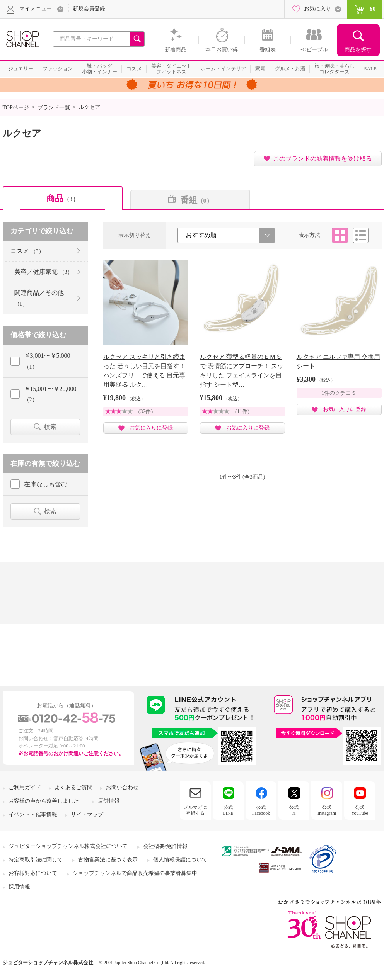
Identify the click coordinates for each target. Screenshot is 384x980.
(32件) (146, 412)
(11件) (242, 412)
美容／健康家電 (44, 272)
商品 (63, 198)
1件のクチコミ (339, 393)
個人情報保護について (180, 860)
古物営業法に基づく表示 (108, 860)
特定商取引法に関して (36, 860)
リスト (361, 235)
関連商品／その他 (39, 298)
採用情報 (19, 887)
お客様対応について (33, 873)
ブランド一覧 (54, 108)
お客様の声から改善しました (44, 801)
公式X (294, 810)
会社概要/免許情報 (166, 846)
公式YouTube (360, 810)
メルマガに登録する (195, 810)
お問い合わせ (122, 787)
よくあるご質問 (73, 787)
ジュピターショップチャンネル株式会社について (68, 846)
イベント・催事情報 (33, 814)
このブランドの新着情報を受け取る (323, 159)
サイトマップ (87, 814)
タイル (340, 235)
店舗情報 (109, 801)
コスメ (27, 251)
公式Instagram (327, 810)
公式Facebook (261, 810)
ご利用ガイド (25, 787)
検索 (50, 427)
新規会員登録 (89, 9)
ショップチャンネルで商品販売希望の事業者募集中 (135, 873)
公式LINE (228, 810)
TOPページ (16, 108)
